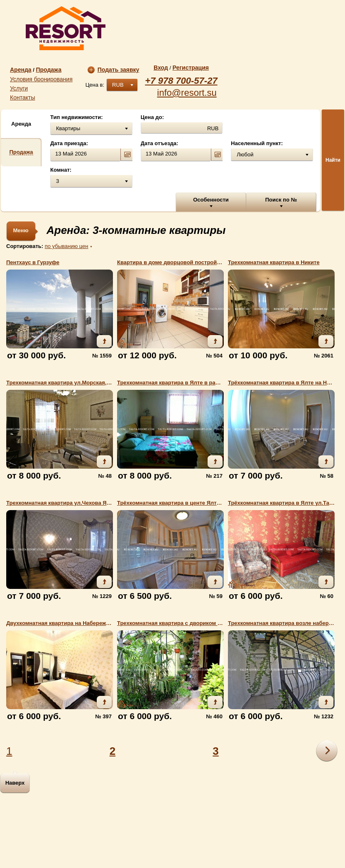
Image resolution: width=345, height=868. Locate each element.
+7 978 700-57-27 (181, 81)
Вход (161, 68)
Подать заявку (114, 70)
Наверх (15, 783)
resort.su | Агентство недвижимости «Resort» (66, 28)
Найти (333, 160)
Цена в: (95, 85)
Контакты (22, 97)
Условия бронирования (41, 79)
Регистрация (191, 68)
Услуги (19, 88)
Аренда (21, 70)
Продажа (49, 70)
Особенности (211, 200)
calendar (126, 155)
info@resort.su (187, 93)
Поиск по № (281, 200)
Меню (21, 230)
